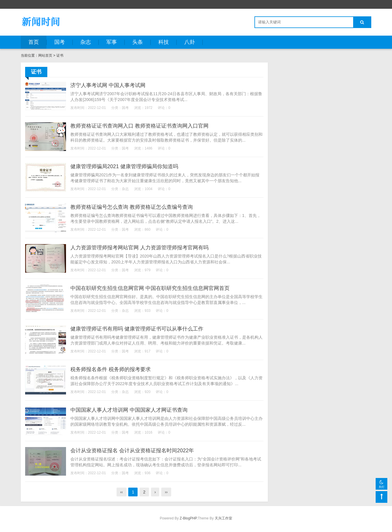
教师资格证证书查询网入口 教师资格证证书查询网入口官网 (139, 126)
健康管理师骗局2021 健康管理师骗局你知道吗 (124, 166)
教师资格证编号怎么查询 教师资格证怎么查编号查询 (132, 207)
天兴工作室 (223, 518)
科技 (164, 42)
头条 (138, 42)
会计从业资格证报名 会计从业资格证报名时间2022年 (132, 451)
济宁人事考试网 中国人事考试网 (108, 85)
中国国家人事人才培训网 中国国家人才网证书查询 (129, 410)
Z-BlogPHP (188, 518)
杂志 (86, 42)
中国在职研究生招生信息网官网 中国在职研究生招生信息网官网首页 (150, 288)
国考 (60, 42)
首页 (34, 42)
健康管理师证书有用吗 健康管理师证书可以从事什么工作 (137, 329)
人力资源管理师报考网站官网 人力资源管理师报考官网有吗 (139, 248)
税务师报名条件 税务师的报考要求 (111, 369)
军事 (112, 42)
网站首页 (45, 55)
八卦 (190, 42)
